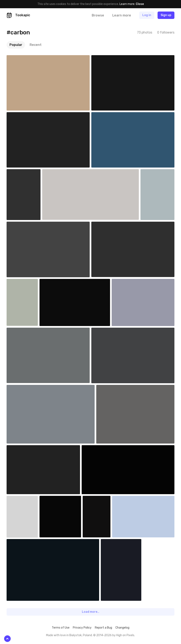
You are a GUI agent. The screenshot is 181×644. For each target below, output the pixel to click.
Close (140, 4)
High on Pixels (125, 635)
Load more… (91, 612)
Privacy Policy (82, 628)
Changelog (122, 628)
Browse (98, 15)
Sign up (166, 15)
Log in (147, 15)
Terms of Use (61, 628)
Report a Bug (103, 628)
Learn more (127, 4)
